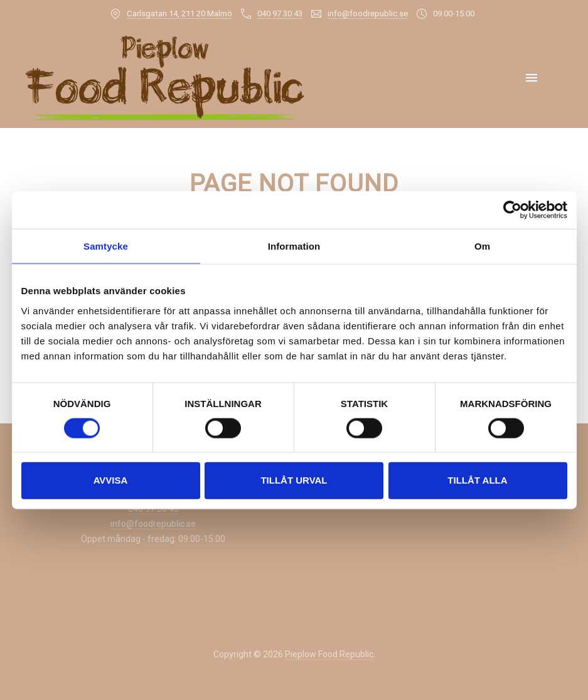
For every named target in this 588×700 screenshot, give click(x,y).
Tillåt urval (294, 480)
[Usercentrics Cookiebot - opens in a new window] (512, 210)
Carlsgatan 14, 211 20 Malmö (179, 13)
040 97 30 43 (280, 13)
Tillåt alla (477, 480)
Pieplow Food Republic (329, 654)
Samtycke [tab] (106, 246)
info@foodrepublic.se (368, 13)
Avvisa (111, 480)
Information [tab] (294, 246)
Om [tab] (482, 246)
